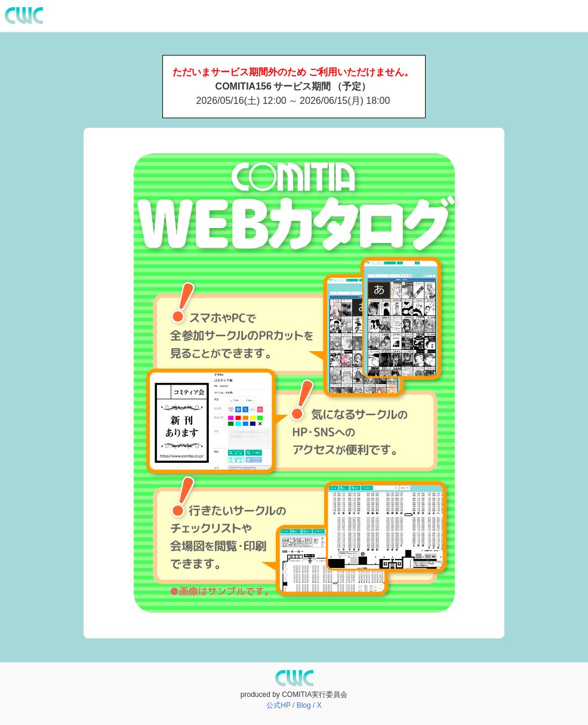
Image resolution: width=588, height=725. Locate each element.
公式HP (278, 705)
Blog (304, 705)
